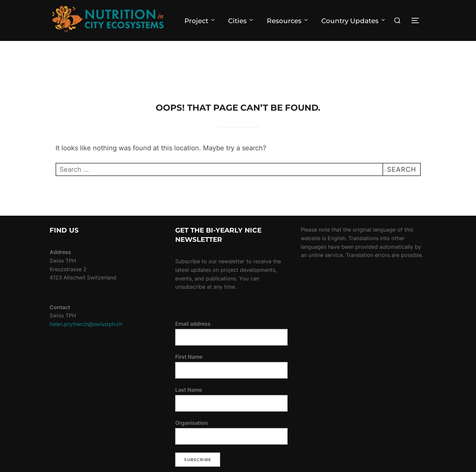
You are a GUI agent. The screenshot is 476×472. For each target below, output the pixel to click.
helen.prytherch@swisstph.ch (86, 324)
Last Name (189, 390)
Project (200, 21)
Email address (193, 324)
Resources (288, 21)
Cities (241, 21)
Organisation (192, 423)
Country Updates (354, 21)
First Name (189, 357)
